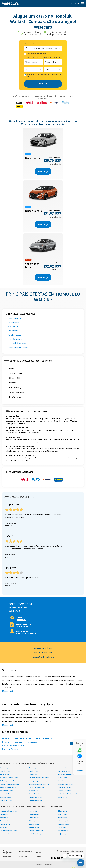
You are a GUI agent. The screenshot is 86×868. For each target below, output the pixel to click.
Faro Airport (33, 811)
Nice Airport (4, 818)
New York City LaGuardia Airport (39, 784)
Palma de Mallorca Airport (8, 811)
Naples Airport (62, 818)
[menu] (82, 3)
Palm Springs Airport (7, 800)
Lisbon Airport (62, 811)
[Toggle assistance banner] (71, 743)
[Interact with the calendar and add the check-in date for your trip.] (33, 62)
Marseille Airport (34, 827)
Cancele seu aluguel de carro (43, 648)
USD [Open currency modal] (77, 3)
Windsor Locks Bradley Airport (67, 794)
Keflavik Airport (34, 814)
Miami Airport (33, 771)
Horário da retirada (32, 58)
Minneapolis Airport (6, 794)
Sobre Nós (7, 857)
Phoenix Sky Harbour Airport (9, 778)
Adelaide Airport (5, 824)
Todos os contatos (80, 769)
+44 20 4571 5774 (80, 763)
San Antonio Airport (35, 797)
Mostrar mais (8, 691)
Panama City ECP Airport (36, 800)
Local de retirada (31, 44)
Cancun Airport (62, 827)
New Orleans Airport (7, 791)
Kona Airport (13, 327)
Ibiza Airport (4, 821)
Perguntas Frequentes (7, 852)
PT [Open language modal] (72, 3)
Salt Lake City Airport (64, 791)
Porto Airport (4, 814)
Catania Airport (34, 818)
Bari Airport (4, 827)
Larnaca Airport (63, 831)
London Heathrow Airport (8, 834)
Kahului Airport (14, 335)
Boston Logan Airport (7, 781)
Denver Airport (34, 768)
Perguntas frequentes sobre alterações (20, 742)
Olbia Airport (33, 821)
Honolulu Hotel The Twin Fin (20, 347)
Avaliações (23, 857)
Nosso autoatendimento (13, 746)
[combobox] (26, 69)
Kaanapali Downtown (17, 343)
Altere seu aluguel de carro (43, 653)
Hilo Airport (13, 331)
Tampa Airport (5, 774)
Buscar (43, 84)
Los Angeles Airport (64, 771)
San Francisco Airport (64, 787)
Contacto (38, 857)
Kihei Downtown (15, 339)
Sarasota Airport (5, 797)
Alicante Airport (34, 824)
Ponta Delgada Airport (36, 834)
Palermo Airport (63, 821)
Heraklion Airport (63, 824)
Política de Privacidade (39, 852)
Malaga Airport (62, 814)
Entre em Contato (10, 749)
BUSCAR (43, 171)
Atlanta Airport (62, 778)
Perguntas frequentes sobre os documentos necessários (27, 738)
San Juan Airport (63, 834)
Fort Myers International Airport (39, 778)
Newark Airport (34, 794)
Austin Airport (62, 797)
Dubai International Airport (9, 831)
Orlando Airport (5, 768)
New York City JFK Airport (8, 787)
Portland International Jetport (9, 784)
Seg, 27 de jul (52, 62)
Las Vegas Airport (34, 781)
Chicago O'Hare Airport (65, 784)
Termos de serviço (26, 852)
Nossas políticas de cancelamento (43, 657)
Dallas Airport (33, 791)
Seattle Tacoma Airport (36, 787)
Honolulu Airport (15, 318)
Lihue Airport (13, 322)
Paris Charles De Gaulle (36, 831)
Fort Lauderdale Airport (65, 774)
